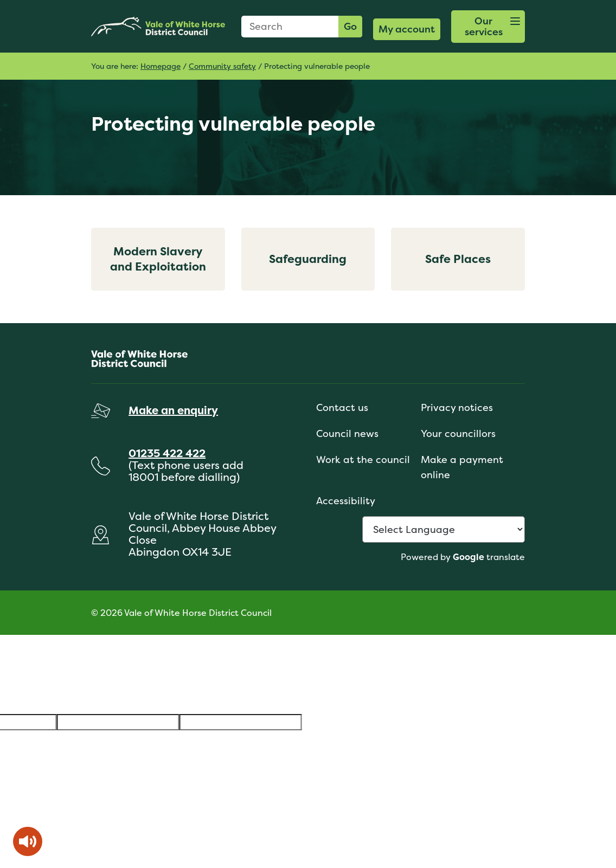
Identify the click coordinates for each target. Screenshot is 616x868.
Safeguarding (308, 259)
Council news (347, 433)
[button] (488, 27)
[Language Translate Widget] (444, 529)
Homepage (161, 66)
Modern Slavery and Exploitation (158, 259)
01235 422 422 (167, 453)
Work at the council (363, 459)
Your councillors (458, 433)
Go (350, 26)
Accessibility (346, 501)
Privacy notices (457, 407)
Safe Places (458, 259)
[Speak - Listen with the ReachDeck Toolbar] (28, 841)
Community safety (222, 66)
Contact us (342, 407)
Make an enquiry (173, 410)
